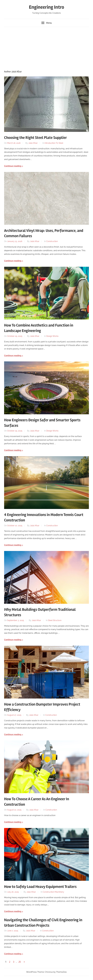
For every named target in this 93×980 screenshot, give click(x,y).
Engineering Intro (46, 7)
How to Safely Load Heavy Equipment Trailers (40, 887)
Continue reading (13, 166)
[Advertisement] (46, 48)
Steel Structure (55, 620)
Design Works (52, 336)
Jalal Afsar (33, 143)
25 (20, 962)
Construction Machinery (53, 892)
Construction (52, 241)
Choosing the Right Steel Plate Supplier (35, 138)
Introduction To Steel (54, 143)
